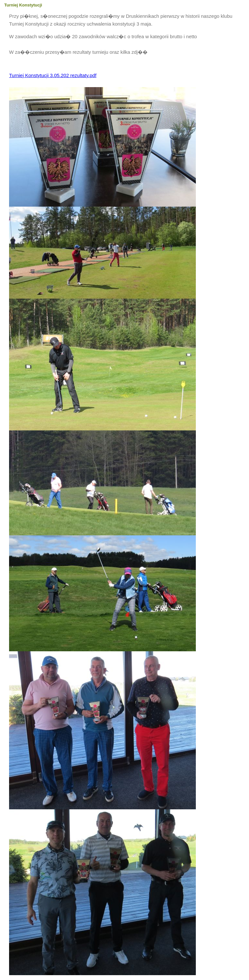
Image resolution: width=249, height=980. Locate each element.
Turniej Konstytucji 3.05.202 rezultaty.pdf (53, 75)
